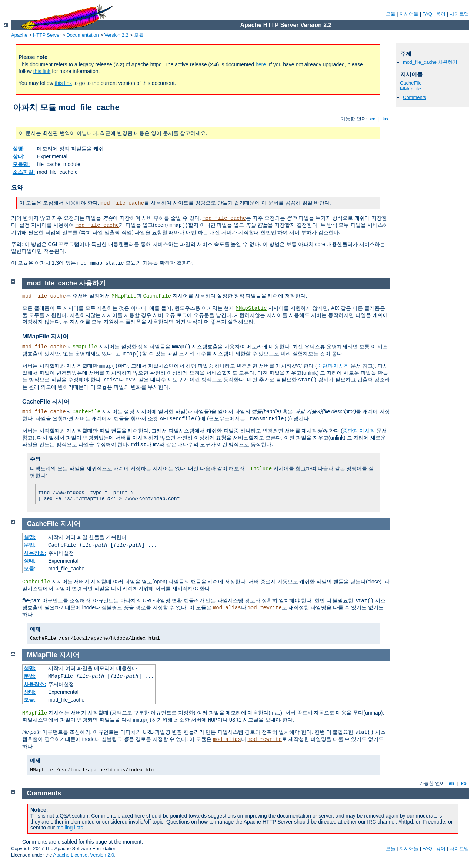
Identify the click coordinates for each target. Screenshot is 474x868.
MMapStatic (251, 308)
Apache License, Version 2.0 (84, 855)
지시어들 (409, 14)
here (261, 64)
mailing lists (70, 828)
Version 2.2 (116, 35)
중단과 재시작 (333, 366)
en (373, 119)
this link (42, 71)
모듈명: (21, 164)
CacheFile (411, 83)
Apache (19, 35)
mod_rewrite (264, 608)
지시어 (70, 524)
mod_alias (227, 608)
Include (261, 469)
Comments (415, 97)
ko (385, 119)
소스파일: (24, 172)
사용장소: (35, 553)
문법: (30, 545)
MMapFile (410, 89)
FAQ (427, 14)
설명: (19, 149)
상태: (19, 156)
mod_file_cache (122, 203)
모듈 (391, 14)
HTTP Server (47, 35)
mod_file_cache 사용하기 (430, 62)
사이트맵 (459, 14)
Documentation (82, 35)
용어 (441, 14)
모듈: (30, 569)
